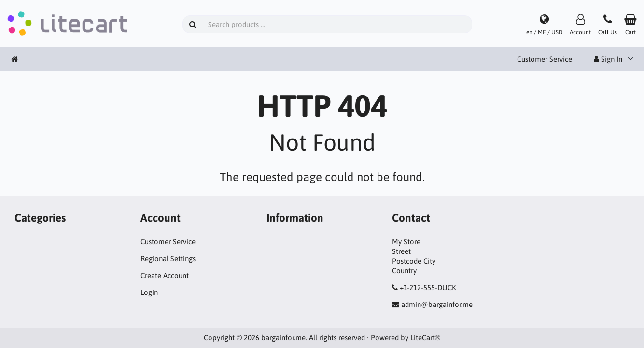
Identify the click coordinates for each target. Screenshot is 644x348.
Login (149, 292)
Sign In (608, 59)
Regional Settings (168, 258)
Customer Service (545, 59)
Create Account (165, 275)
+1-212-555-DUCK (428, 287)
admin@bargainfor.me (437, 304)
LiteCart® (425, 338)
